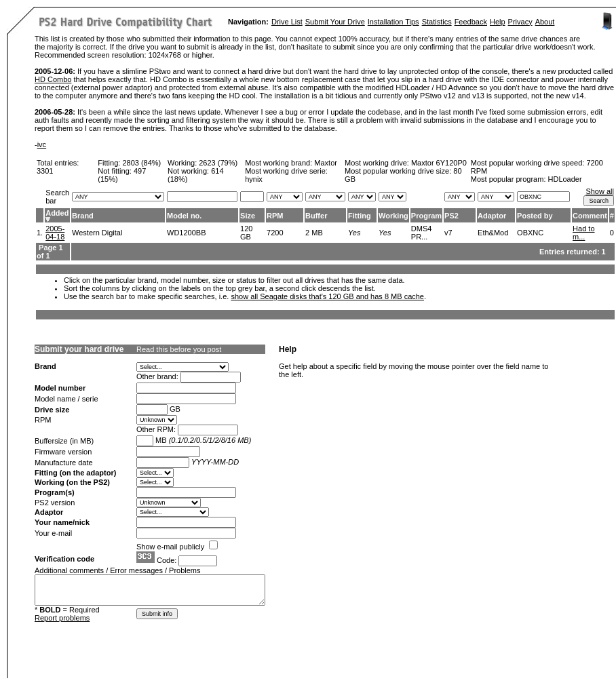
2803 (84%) (141, 163)
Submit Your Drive (335, 22)
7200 (275, 233)
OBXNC (530, 233)
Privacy (520, 22)
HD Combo (53, 79)
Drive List (287, 22)
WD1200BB (186, 233)
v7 (448, 233)
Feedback (471, 22)
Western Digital (97, 233)
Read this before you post (179, 349)
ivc (42, 144)
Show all (600, 191)
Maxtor (326, 163)
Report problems (62, 618)
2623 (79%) (218, 163)
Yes (354, 233)
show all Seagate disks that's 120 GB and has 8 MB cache (327, 296)
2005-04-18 (55, 233)
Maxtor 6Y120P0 (439, 163)
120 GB (246, 233)
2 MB (314, 233)
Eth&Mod (493, 233)
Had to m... (583, 233)
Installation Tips (393, 22)
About (545, 22)
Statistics (437, 22)
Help (498, 22)
